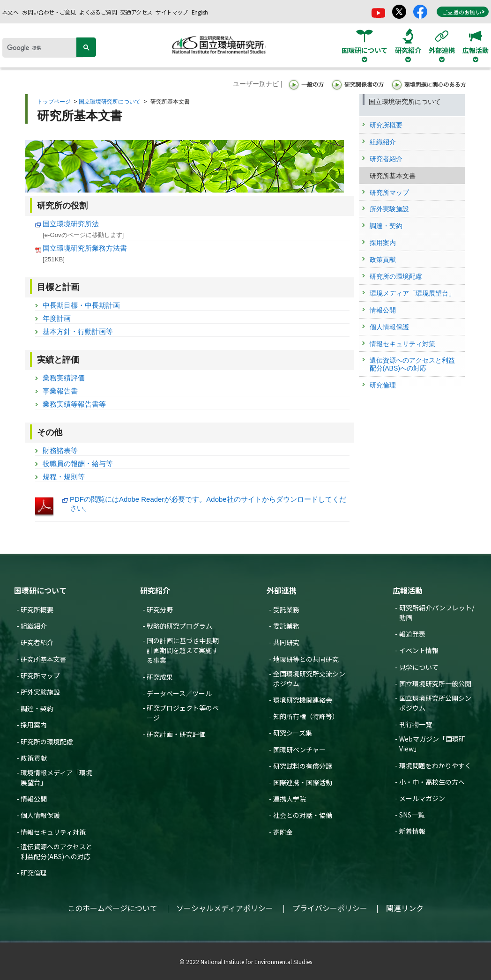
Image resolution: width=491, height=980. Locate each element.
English (200, 12)
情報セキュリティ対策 (53, 832)
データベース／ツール (179, 693)
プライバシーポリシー (330, 908)
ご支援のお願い (463, 12)
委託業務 (286, 626)
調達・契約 (37, 708)
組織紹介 (34, 626)
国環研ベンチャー (299, 750)
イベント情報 (419, 650)
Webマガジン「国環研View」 (432, 744)
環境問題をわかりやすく (435, 765)
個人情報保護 (40, 815)
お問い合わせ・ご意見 (49, 12)
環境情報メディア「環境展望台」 (56, 777)
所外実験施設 (40, 692)
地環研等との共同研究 (306, 659)
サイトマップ (171, 12)
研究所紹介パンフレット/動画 (437, 612)
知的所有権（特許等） (306, 716)
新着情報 (412, 831)
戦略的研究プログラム (179, 626)
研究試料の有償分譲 (303, 766)
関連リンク (405, 908)
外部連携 (282, 590)
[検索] (43, 48)
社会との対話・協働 (303, 815)
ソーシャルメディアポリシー (225, 908)
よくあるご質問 (98, 12)
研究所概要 (37, 609)
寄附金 (283, 832)
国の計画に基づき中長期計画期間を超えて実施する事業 (183, 650)
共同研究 (286, 642)
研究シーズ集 (293, 733)
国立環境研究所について (110, 102)
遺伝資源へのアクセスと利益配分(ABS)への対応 (56, 851)
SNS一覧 (412, 815)
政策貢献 (34, 758)
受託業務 (286, 609)
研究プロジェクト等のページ (183, 713)
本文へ (10, 12)
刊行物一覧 (416, 724)
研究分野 (160, 609)
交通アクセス (136, 12)
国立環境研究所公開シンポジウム (435, 703)
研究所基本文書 (44, 659)
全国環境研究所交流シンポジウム (309, 679)
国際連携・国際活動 (303, 782)
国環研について (40, 590)
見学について (419, 667)
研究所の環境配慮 (47, 742)
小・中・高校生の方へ (432, 782)
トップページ (54, 102)
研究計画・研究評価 (176, 734)
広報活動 (408, 590)
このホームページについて (112, 908)
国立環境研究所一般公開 (435, 683)
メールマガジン (422, 798)
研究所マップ (40, 676)
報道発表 (412, 634)
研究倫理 (34, 873)
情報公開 (34, 799)
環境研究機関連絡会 (303, 700)
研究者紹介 (37, 642)
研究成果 (160, 677)
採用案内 (34, 725)
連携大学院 (290, 799)
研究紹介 (155, 590)
